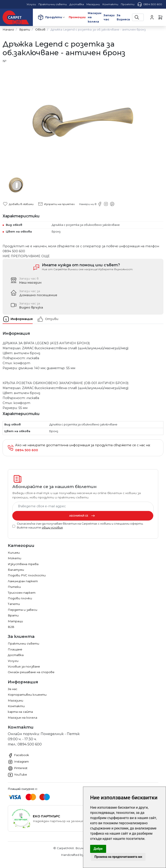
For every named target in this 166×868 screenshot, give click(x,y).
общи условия (52, 528)
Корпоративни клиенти (27, 695)
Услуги (13, 661)
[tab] (20, 319)
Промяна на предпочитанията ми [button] (118, 857)
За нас (13, 689)
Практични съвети (23, 643)
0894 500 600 (150, 4)
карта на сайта (20, 712)
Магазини (15, 700)
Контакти (16, 706)
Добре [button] (98, 849)
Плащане (15, 649)
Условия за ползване (24, 666)
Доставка (16, 655)
